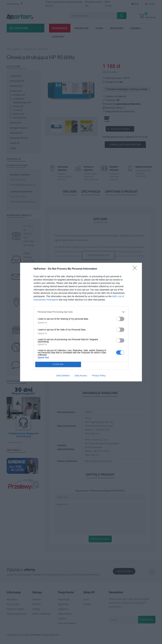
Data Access (81, 376)
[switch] (120, 319)
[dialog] (81, 322)
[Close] (136, 269)
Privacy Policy (99, 376)
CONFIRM (58, 364)
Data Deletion (63, 376)
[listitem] (81, 312)
